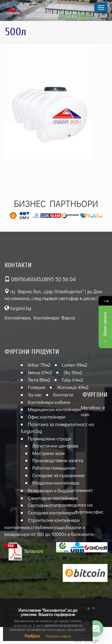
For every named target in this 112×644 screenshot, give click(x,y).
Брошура (24, 551)
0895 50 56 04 (59, 279)
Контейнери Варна (54, 318)
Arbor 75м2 (39, 365)
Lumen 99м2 (75, 365)
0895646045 (26, 279)
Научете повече (58, 636)
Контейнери (17, 318)
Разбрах (32, 636)
